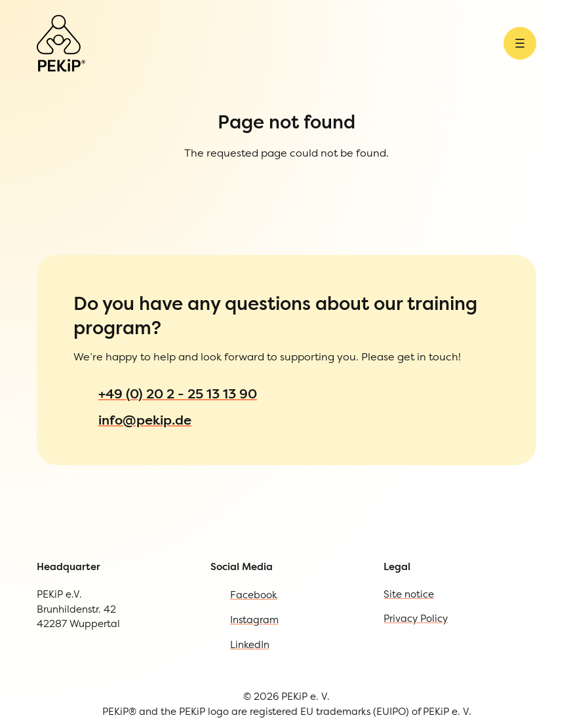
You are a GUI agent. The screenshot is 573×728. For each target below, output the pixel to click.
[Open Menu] (15, 75)
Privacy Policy (69, 640)
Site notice (59, 613)
